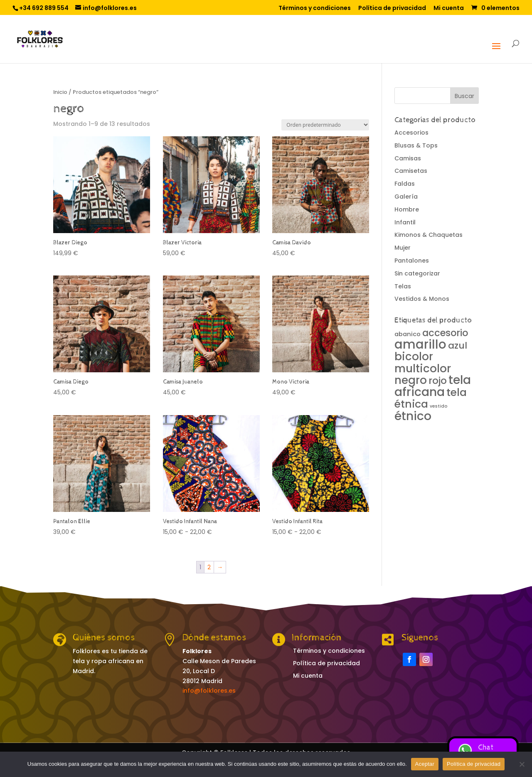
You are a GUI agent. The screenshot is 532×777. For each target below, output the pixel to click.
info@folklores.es (209, 691)
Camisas (408, 158)
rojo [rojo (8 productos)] (438, 381)
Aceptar (425, 764)
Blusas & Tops (416, 145)
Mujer (403, 248)
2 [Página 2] (209, 567)
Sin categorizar (417, 273)
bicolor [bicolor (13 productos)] (414, 357)
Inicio (60, 92)
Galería (406, 197)
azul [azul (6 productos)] (458, 345)
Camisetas (411, 171)
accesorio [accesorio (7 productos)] (445, 333)
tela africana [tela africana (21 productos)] (433, 386)
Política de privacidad (392, 9)
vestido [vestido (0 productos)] (439, 406)
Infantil (405, 222)
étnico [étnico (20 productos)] (413, 416)
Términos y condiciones (315, 9)
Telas (403, 286)
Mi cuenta (449, 9)
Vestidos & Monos (422, 299)
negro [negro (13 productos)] (411, 380)
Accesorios (411, 133)
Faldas (405, 184)
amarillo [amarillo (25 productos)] (420, 344)
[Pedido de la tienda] (325, 125)
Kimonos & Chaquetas (429, 235)
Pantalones (412, 261)
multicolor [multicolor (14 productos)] (423, 368)
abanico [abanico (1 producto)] (408, 334)
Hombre (407, 209)
